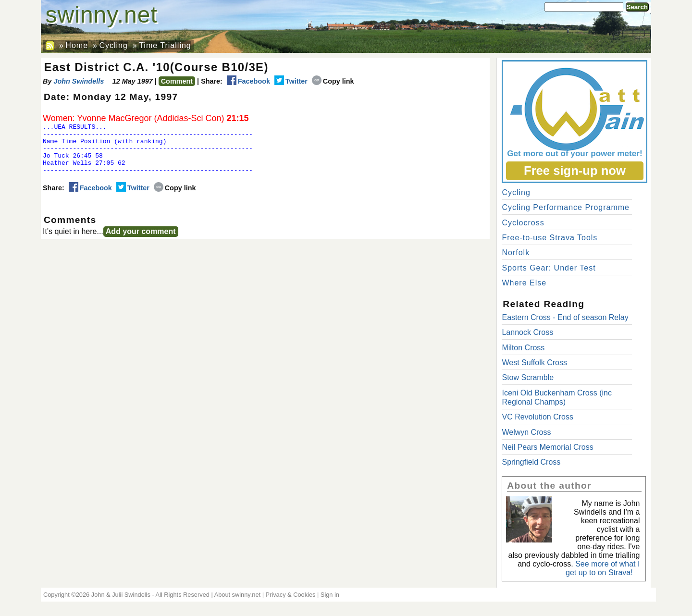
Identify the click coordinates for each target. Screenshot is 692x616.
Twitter (291, 81)
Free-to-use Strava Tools (550, 238)
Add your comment (141, 241)
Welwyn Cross (526, 432)
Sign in (330, 595)
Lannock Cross (527, 332)
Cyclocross (523, 223)
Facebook (248, 81)
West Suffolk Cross (534, 363)
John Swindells (79, 81)
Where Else (524, 283)
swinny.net (102, 15)
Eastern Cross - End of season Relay (565, 317)
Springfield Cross (531, 462)
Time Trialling (165, 45)
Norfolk (516, 253)
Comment (177, 81)
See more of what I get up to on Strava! (603, 568)
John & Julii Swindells (121, 595)
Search (637, 7)
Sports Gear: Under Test (549, 268)
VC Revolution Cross (538, 417)
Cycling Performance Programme (566, 207)
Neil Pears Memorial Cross (547, 447)
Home (77, 45)
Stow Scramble (528, 377)
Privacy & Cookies (291, 595)
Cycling (113, 45)
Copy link (333, 81)
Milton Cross (523, 348)
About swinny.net (238, 595)
